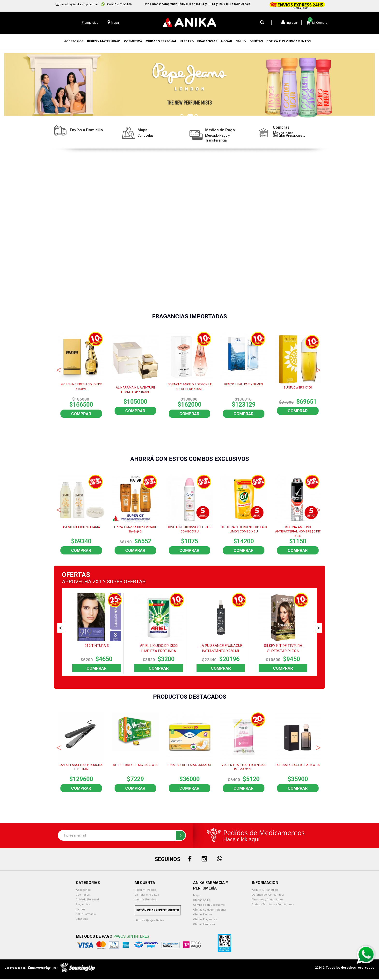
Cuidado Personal (87, 900)
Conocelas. (146, 135)
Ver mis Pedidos (145, 900)
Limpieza (82, 919)
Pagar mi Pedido (146, 890)
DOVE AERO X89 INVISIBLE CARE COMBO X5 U (189, 529)
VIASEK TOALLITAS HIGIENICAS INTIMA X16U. (244, 767)
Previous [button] (59, 370)
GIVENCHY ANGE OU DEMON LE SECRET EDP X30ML (190, 387)
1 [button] (182, 117)
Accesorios (83, 890)
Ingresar (290, 22)
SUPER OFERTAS (126, 582)
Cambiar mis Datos (147, 895)
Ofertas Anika (202, 900)
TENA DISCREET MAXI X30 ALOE (189, 765)
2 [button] (189, 117)
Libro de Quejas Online (149, 920)
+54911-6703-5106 (117, 4)
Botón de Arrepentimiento (158, 910)
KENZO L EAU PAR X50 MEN (244, 384)
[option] (189, 85)
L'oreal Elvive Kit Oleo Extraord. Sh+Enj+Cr (135, 529)
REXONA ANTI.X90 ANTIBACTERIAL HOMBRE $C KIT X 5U (298, 531)
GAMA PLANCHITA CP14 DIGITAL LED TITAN (81, 767)
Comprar (81, 414)
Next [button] (318, 370)
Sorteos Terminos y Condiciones (273, 904)
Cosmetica (83, 895)
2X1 (97, 582)
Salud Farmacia (86, 914)
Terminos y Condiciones (268, 900)
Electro (80, 909)
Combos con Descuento (209, 905)
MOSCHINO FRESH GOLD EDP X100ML (81, 387)
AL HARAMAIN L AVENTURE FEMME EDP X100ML (135, 390)
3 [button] (197, 117)
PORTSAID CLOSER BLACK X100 (298, 765)
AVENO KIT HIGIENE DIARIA (81, 527)
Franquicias (90, 23)
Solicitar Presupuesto (289, 135)
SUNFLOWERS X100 (298, 387)
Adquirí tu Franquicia (265, 890)
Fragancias (83, 904)
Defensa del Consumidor (268, 895)
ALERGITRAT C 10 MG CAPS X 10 (135, 765)
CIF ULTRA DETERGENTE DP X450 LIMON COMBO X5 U (244, 529)
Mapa (197, 895)
